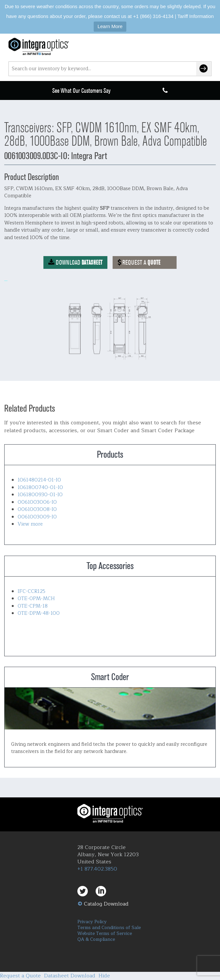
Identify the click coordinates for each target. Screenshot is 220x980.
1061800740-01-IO (40, 488)
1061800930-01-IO (40, 495)
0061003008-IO (37, 509)
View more (30, 524)
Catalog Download (106, 904)
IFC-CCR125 (31, 591)
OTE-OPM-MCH (36, 599)
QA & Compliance (96, 939)
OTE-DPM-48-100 (39, 613)
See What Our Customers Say (81, 91)
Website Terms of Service (105, 933)
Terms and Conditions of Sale (109, 928)
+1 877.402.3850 (97, 869)
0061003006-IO (37, 502)
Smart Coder (110, 709)
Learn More (110, 26)
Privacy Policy (92, 922)
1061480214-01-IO (39, 480)
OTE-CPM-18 (33, 606)
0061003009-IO (37, 517)
